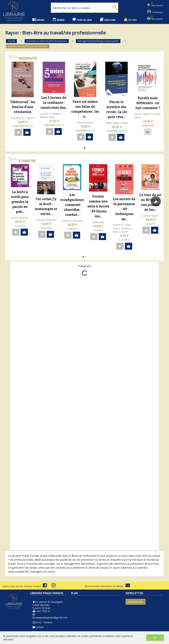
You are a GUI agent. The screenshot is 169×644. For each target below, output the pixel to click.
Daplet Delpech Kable (116, 123)
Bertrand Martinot (46, 220)
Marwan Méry (47, 117)
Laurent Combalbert (51, 114)
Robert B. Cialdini (122, 225)
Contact (38, 627)
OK (155, 638)
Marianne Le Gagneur (23, 118)
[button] (85, 148)
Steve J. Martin (121, 232)
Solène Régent (150, 216)
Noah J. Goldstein (122, 228)
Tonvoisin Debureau (72, 221)
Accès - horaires (42, 622)
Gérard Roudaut (85, 123)
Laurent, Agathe (142, 114)
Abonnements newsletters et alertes (107, 586)
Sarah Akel (98, 222)
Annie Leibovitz (20, 218)
